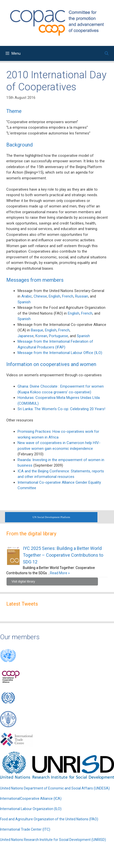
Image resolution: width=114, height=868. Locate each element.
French (68, 296)
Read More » (60, 573)
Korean (41, 336)
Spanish (24, 302)
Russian (82, 296)
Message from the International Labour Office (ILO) (60, 353)
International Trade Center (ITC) (25, 829)
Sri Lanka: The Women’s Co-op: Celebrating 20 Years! (61, 409)
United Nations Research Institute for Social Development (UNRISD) (53, 840)
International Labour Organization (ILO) (31, 809)
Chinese (40, 296)
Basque (37, 330)
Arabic (27, 296)
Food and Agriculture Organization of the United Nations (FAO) (49, 819)
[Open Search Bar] (107, 53)
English (54, 296)
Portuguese (59, 336)
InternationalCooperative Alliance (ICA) (31, 799)
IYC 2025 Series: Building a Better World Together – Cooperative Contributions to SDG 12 (63, 555)
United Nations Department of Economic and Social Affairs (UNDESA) (55, 788)
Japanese (26, 336)
